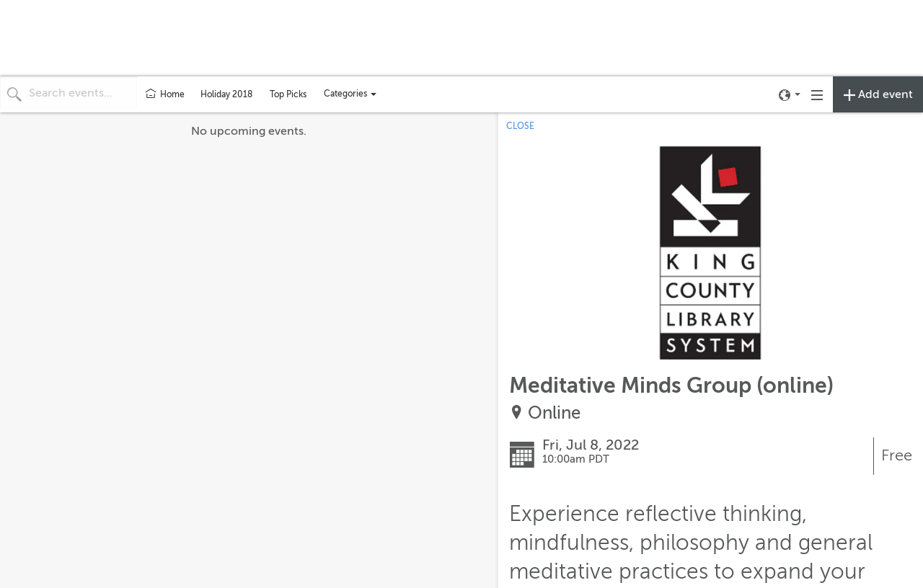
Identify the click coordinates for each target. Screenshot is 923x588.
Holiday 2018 (226, 94)
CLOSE (520, 126)
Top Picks (288, 94)
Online (554, 413)
